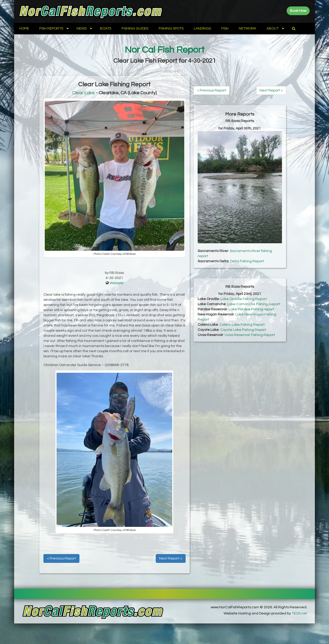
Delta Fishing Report (247, 261)
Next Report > (171, 558)
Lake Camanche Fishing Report (254, 304)
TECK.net (299, 613)
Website (116, 283)
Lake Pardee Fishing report (251, 309)
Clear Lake (84, 93)
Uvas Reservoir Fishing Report (250, 335)
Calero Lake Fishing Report (242, 325)
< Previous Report (61, 558)
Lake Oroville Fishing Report (244, 299)
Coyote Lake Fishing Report (243, 330)
